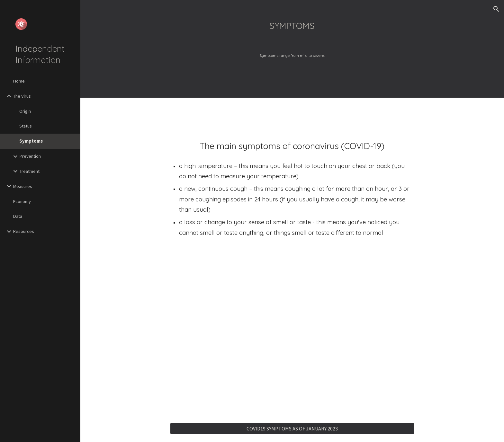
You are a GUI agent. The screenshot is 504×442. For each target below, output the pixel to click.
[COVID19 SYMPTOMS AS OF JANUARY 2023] (292, 429)
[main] (292, 22)
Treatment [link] (29, 171)
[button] (496, 9)
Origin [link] (25, 111)
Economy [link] (22, 201)
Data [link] (18, 216)
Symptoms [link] (31, 141)
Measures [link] (22, 186)
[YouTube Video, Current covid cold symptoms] (292, 331)
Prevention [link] (30, 156)
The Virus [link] (22, 96)
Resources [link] (23, 231)
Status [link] (26, 126)
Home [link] (19, 81)
